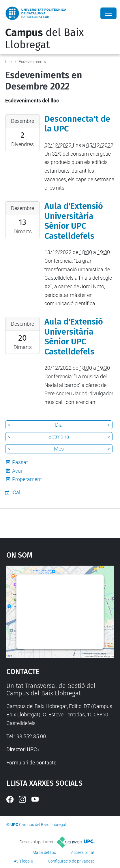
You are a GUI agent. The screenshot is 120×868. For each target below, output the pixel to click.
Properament (27, 479)
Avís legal (22, 861)
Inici (9, 62)
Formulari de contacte (31, 763)
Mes (59, 449)
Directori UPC (22, 749)
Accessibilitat (83, 852)
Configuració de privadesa (71, 861)
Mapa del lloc (44, 852)
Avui (17, 471)
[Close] (108, 13)
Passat (20, 462)
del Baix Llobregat (44, 39)
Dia (59, 425)
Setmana (59, 437)
